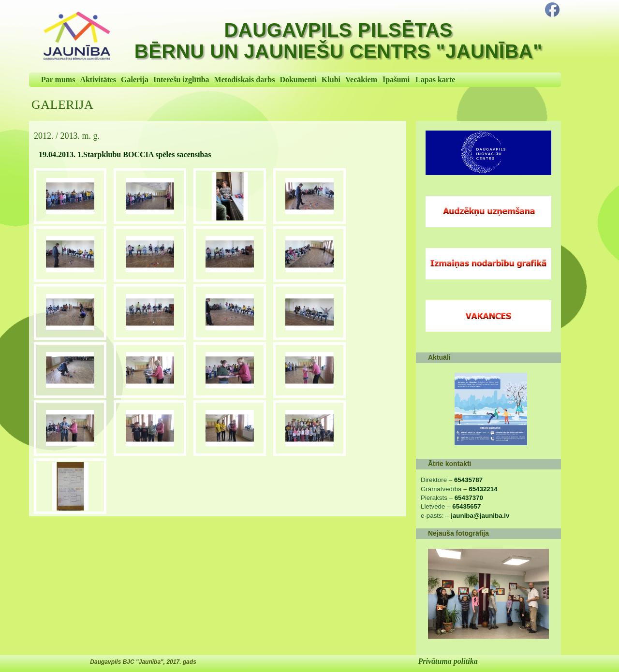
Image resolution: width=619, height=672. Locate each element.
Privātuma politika (448, 661)
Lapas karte (435, 80)
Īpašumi (396, 80)
